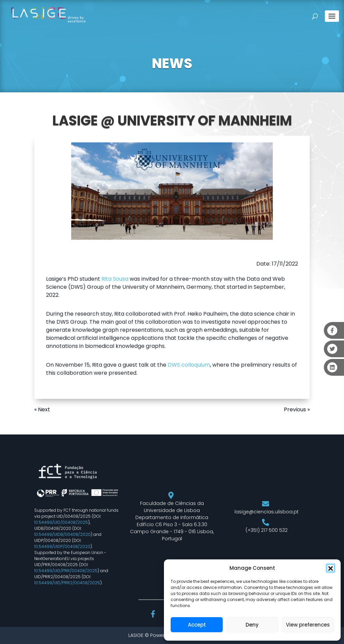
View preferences (308, 625)
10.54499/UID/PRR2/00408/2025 (67, 583)
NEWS (172, 63)
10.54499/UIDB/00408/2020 (62, 534)
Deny (252, 625)
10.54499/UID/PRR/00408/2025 (66, 571)
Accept (197, 625)
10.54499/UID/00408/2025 (61, 522)
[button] (331, 568)
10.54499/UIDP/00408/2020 (62, 546)
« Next (42, 409)
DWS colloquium (189, 365)
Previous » (297, 409)
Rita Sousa (115, 279)
